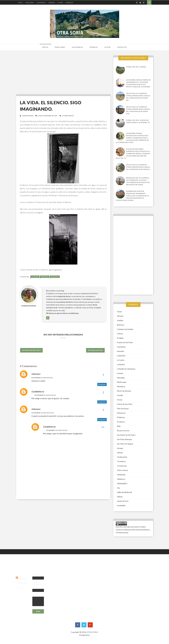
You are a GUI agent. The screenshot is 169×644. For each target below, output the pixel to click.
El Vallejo (120, 338)
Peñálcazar (121, 417)
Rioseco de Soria (123, 431)
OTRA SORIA (92, 632)
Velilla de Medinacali (124, 492)
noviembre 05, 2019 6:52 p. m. (45, 395)
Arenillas (120, 320)
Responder (102, 384)
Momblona (121, 387)
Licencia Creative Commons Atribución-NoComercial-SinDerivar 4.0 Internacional (133, 530)
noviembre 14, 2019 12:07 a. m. (43, 413)
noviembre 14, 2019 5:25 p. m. (57, 430)
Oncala (120, 400)
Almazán (120, 316)
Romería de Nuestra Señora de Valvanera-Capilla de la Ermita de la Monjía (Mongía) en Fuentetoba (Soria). (132, 196)
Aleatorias (41, 3)
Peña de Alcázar (123, 409)
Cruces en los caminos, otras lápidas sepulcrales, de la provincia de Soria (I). (138, 167)
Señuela (120, 453)
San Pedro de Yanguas (125, 444)
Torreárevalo (122, 466)
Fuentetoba (121, 347)
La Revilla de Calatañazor (126, 369)
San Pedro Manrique (125, 439)
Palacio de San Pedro (125, 404)
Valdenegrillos (122, 483)
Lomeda (120, 373)
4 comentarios (68, 116)
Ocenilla (120, 395)
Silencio (55, 277)
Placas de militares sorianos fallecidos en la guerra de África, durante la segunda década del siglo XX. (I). (133, 154)
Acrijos (120, 312)
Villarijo (120, 497)
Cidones (120, 334)
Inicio (20, 3)
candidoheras (28, 116)
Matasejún (121, 378)
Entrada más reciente (31, 350)
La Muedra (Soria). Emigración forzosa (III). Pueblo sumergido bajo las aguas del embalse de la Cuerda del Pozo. (132, 138)
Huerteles (121, 351)
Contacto (69, 3)
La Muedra (121, 364)
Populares (30, 3)
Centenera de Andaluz (125, 329)
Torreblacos (121, 461)
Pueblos (52, 3)
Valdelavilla (121, 475)
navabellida (121, 506)
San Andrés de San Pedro (126, 435)
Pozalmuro (121, 422)
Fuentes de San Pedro (125, 342)
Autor (60, 3)
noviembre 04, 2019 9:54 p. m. (42, 378)
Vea (118, 488)
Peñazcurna (121, 413)
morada (45, 277)
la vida (35, 277)
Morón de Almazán (124, 391)
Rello (119, 426)
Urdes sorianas (123, 470)
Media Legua (122, 382)
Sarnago (120, 448)
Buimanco (121, 325)
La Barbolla (121, 356)
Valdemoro (121, 479)
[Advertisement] (63, 73)
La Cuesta (121, 360)
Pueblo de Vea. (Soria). (136, 67)
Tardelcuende (122, 457)
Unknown (36, 374)
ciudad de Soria (123, 501)
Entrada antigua (95, 350)
